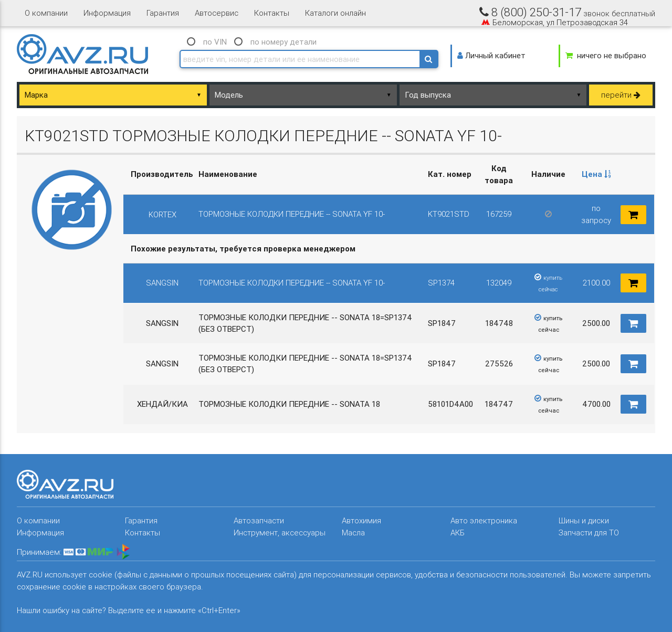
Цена (596, 174)
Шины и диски (584, 520)
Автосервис (217, 13)
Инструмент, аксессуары (280, 533)
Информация (107, 13)
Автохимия (361, 520)
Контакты (272, 13)
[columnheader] (596, 175)
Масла (353, 533)
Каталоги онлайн (335, 13)
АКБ (458, 533)
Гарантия (163, 13)
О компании (46, 13)
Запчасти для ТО (589, 533)
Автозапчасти (259, 520)
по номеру (283, 42)
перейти (621, 95)
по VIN (215, 42)
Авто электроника (484, 520)
